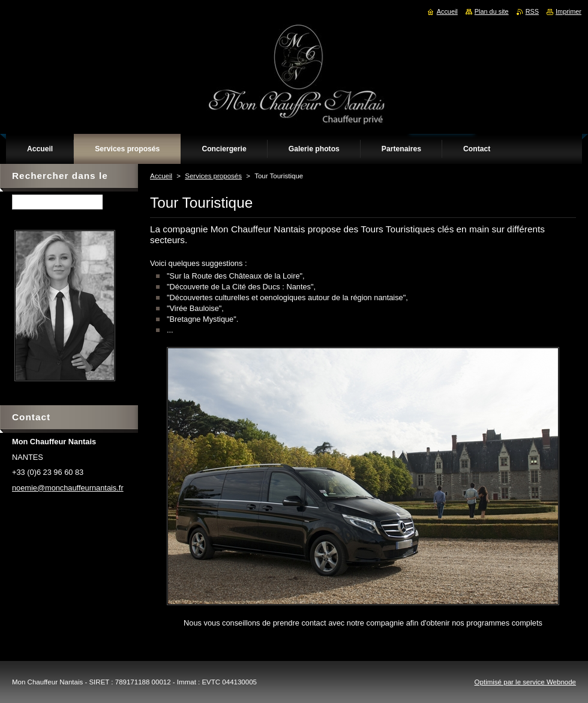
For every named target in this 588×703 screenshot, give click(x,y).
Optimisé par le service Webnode (525, 682)
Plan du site (492, 11)
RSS (532, 11)
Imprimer (568, 11)
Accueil (161, 176)
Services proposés (213, 176)
